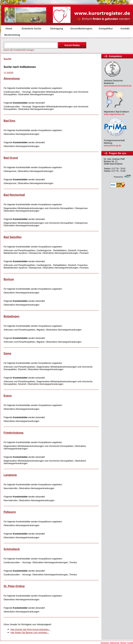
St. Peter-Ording (14, 586)
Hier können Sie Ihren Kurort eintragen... (30, 629)
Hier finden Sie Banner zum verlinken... (30, 632)
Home (9, 29)
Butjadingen (11, 316)
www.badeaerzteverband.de (118, 86)
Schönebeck (12, 549)
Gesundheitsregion (81, 29)
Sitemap (123, 643)
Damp (7, 353)
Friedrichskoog (14, 433)
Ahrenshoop (12, 79)
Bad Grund (11, 158)
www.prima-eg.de (112, 145)
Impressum (105, 643)
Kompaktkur (106, 29)
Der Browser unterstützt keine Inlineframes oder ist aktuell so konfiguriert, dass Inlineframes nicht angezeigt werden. (45, 46)
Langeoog (10, 475)
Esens (8, 396)
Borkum (9, 279)
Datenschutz (115, 643)
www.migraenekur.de (114, 114)
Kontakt (130, 643)
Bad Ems (9, 121)
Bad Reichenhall (14, 195)
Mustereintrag (12, 35)
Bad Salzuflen (13, 237)
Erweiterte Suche (31, 29)
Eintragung (57, 29)
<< (8, 72)
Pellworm (10, 512)
